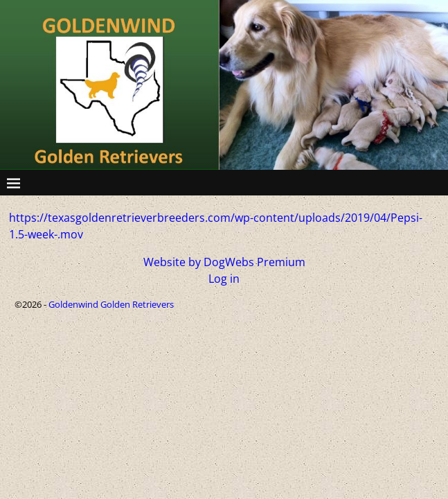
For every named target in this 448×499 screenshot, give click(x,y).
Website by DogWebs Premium (224, 262)
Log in (224, 279)
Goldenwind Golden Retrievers (111, 304)
